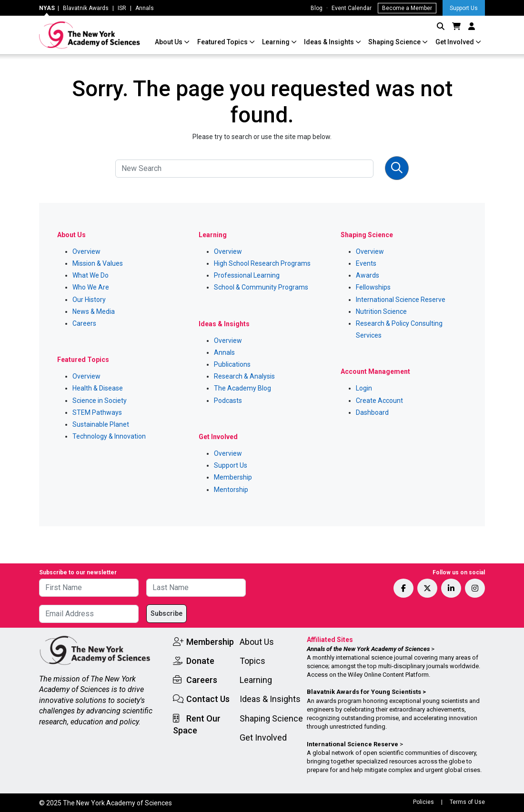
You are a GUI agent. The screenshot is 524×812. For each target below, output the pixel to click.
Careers (84, 323)
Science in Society (100, 401)
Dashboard (372, 412)
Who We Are (91, 287)
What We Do (91, 275)
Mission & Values (98, 263)
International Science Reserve (401, 300)
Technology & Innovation (109, 436)
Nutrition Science (381, 311)
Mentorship (231, 490)
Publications (232, 364)
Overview (86, 251)
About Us (169, 42)
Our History (89, 300)
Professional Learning (247, 275)
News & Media (94, 311)
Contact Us (208, 699)
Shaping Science (395, 42)
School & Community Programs (261, 287)
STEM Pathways (97, 412)
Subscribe (166, 613)
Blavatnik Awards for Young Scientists (364, 692)
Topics (252, 661)
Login (364, 388)
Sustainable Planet (101, 424)
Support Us (464, 8)
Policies (423, 802)
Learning (277, 42)
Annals (145, 8)
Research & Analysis (244, 376)
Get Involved (455, 42)
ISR (122, 8)
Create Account (379, 401)
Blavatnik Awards (86, 8)
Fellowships (373, 287)
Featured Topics (223, 42)
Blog (317, 8)
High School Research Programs (262, 263)
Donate (200, 661)
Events (366, 263)
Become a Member (407, 8)
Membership (233, 477)
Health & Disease (98, 388)
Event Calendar (352, 8)
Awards (368, 275)
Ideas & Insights (330, 42)
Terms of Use (467, 802)
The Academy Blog (242, 388)
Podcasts (228, 401)
